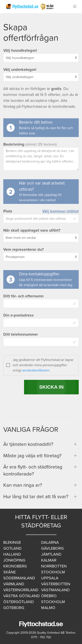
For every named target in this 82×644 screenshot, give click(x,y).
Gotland (12, 548)
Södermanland (19, 578)
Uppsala (50, 578)
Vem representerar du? (24, 249)
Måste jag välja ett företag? (32, 456)
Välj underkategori (20, 70)
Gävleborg (52, 548)
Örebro (49, 596)
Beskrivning (30, 144)
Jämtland (51, 554)
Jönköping (14, 560)
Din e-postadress (18, 315)
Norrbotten (54, 566)
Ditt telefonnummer (21, 334)
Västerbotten (56, 584)
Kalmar (49, 560)
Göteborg (14, 608)
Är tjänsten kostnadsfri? (28, 444)
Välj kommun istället (60, 211)
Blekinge (12, 542)
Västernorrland (21, 590)
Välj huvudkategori (20, 50)
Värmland (14, 584)
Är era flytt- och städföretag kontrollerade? (33, 470)
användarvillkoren (36, 370)
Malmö (48, 608)
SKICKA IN (51, 387)
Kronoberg (15, 566)
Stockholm (53, 572)
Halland (12, 554)
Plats (8, 211)
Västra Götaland (22, 596)
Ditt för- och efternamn (23, 296)
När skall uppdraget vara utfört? (32, 230)
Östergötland (19, 602)
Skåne (10, 572)
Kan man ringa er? (23, 485)
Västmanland (55, 590)
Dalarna (50, 542)
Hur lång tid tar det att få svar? (36, 497)
